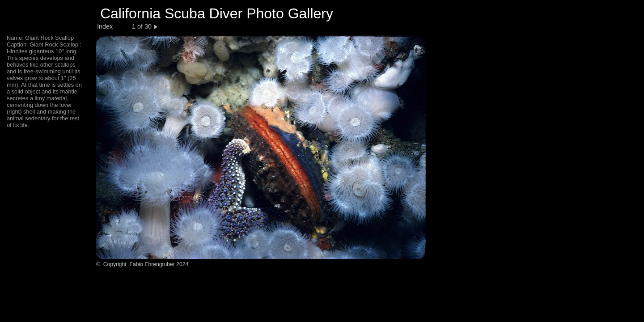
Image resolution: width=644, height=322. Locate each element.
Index (105, 26)
